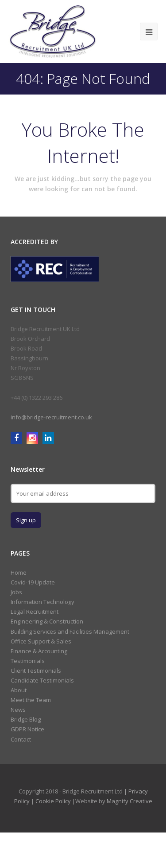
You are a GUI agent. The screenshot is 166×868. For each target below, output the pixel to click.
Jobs (16, 592)
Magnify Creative (129, 801)
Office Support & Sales (41, 641)
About (19, 690)
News (18, 710)
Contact (21, 739)
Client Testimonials (36, 671)
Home (19, 572)
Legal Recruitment (35, 612)
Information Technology (42, 602)
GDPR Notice (27, 729)
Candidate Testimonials (42, 680)
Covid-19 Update (33, 582)
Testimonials (28, 661)
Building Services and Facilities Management (70, 631)
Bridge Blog (26, 719)
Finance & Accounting (39, 651)
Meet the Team (31, 700)
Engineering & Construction (47, 621)
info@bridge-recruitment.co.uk (51, 417)
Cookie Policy (53, 801)
